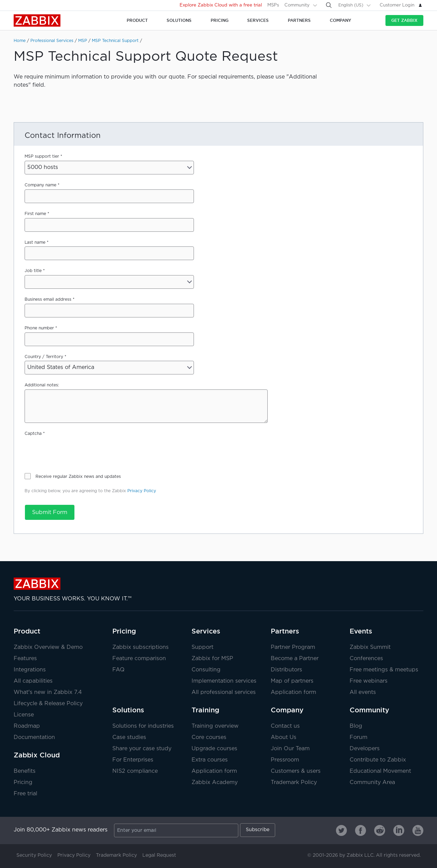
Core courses (209, 737)
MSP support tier (42, 156)
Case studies (129, 737)
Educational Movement (380, 771)
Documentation (34, 737)
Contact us (285, 726)
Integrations (30, 670)
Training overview (215, 726)
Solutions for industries (143, 726)
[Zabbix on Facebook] (361, 830)
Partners (285, 631)
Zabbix (37, 20)
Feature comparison (139, 659)
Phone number (39, 328)
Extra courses (210, 760)
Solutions (128, 710)
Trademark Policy (294, 782)
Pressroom (285, 760)
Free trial (25, 794)
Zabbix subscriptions (140, 647)
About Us (284, 737)
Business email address (48, 300)
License (24, 715)
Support (202, 647)
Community (297, 5)
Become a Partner (295, 659)
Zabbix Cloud (37, 755)
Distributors (286, 670)
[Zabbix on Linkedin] (399, 830)
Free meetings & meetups (384, 670)
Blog (356, 726)
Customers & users (296, 771)
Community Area (372, 782)
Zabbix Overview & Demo (48, 647)
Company (287, 710)
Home (20, 41)
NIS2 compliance (135, 771)
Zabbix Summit (370, 647)
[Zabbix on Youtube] (418, 830)
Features (25, 659)
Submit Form (50, 513)
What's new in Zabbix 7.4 (48, 692)
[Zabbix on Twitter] (341, 830)
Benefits (25, 771)
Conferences (366, 659)
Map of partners (292, 681)
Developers (365, 749)
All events (363, 692)
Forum (358, 737)
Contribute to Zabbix (378, 760)
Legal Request (159, 855)
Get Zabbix (404, 20)
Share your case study (142, 749)
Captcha (33, 434)
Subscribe (258, 830)
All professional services (224, 692)
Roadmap (27, 726)
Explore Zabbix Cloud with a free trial (221, 5)
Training (205, 710)
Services (206, 631)
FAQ (118, 670)
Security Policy (34, 855)
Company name (40, 185)
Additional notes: (42, 385)
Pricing (23, 782)
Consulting (206, 670)
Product (27, 631)
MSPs (273, 5)
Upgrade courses (214, 749)
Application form (293, 692)
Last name (35, 243)
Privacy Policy (142, 491)
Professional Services (52, 41)
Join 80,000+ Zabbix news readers (61, 830)
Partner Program (293, 647)
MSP (83, 41)
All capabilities (33, 681)
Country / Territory (44, 357)
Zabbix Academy (215, 782)
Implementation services (224, 681)
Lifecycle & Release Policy (48, 704)
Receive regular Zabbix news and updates (78, 477)
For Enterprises (133, 760)
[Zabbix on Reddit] (380, 830)
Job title (33, 271)
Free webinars (369, 681)
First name (35, 214)
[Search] (329, 5)
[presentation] (76, 451)
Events (361, 631)
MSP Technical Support (115, 41)
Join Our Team (290, 749)
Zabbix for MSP (212, 659)
